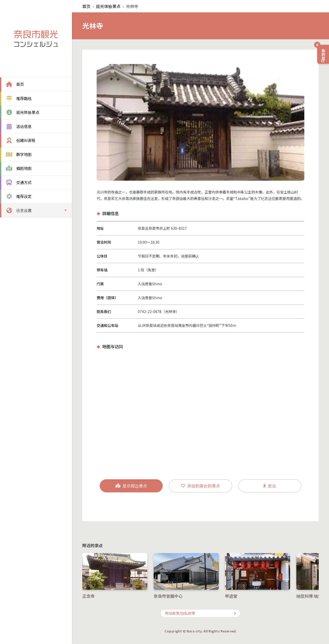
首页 (86, 6)
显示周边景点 (131, 486)
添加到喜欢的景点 (200, 486)
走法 (270, 486)
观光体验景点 (108, 6)
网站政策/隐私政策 (200, 613)
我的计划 (322, 52)
